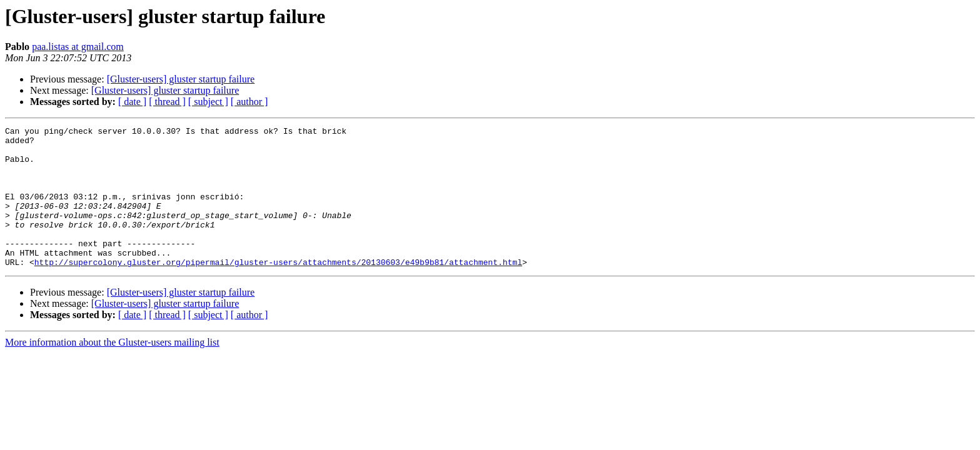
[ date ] (132, 102)
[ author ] (250, 102)
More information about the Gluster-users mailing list (112, 370)
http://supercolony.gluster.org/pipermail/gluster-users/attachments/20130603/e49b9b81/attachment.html (278, 290)
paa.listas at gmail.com (78, 47)
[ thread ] (167, 102)
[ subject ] (208, 102)
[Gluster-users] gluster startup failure (181, 79)
